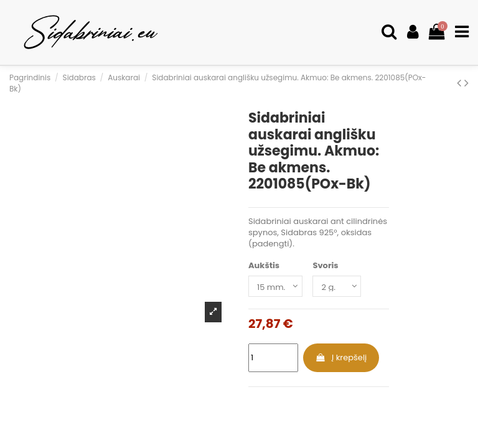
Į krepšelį (341, 357)
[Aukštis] (275, 286)
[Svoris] (337, 286)
